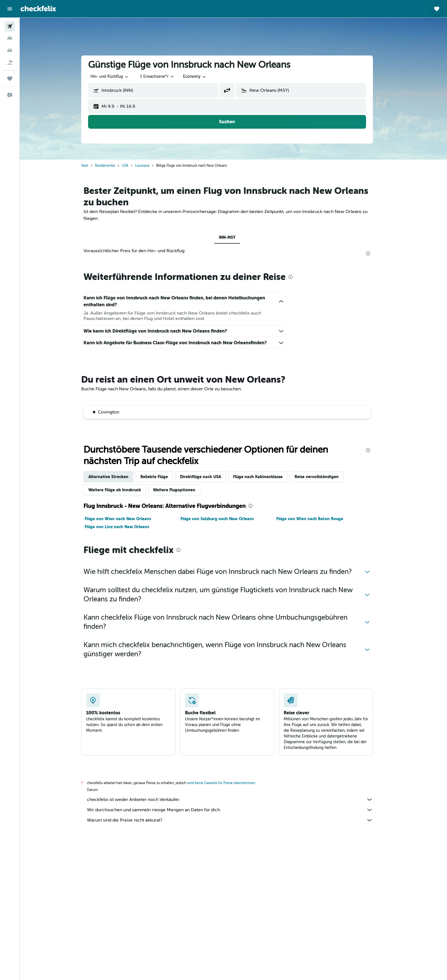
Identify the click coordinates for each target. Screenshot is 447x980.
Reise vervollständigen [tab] (323, 477)
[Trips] (10, 79)
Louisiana (148, 166)
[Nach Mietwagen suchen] (10, 50)
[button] (10, 9)
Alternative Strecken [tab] (115, 477)
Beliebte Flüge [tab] (160, 477)
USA (131, 166)
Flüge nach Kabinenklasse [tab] (264, 477)
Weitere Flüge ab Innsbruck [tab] (121, 490)
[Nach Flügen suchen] (10, 26)
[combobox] (116, 77)
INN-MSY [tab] (233, 237)
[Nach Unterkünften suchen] (10, 38)
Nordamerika (111, 166)
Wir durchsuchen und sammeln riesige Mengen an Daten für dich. (236, 810)
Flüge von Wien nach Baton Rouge (316, 519)
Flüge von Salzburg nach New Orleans (223, 519)
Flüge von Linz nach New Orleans (123, 527)
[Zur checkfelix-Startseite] (38, 9)
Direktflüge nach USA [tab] (207, 477)
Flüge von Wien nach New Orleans (124, 519)
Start (91, 166)
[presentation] (374, 253)
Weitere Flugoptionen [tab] (180, 490)
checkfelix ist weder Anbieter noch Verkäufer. (236, 800)
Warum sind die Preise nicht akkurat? (236, 820)
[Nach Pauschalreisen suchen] (10, 62)
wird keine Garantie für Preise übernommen (227, 783)
